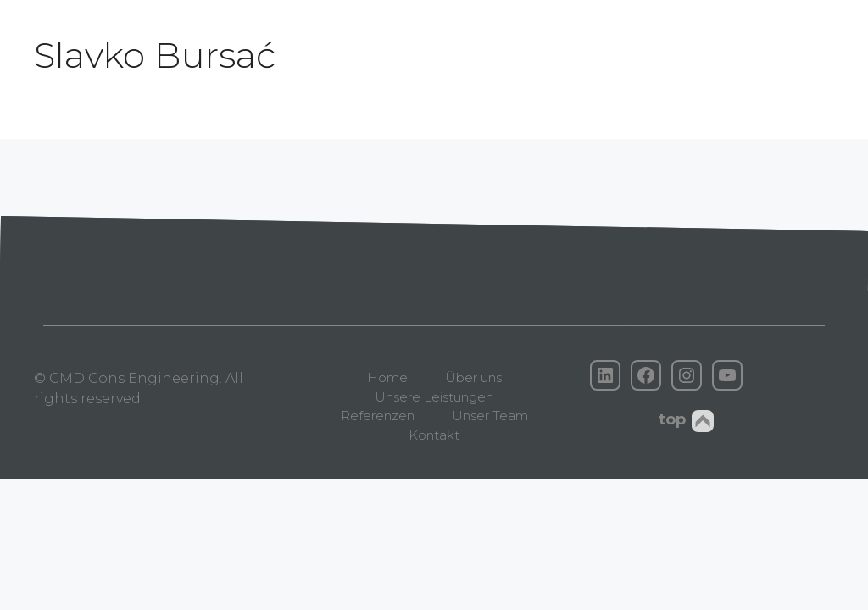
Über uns (473, 377)
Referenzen (378, 416)
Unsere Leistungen (434, 397)
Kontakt (434, 435)
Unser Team (490, 416)
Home (387, 377)
